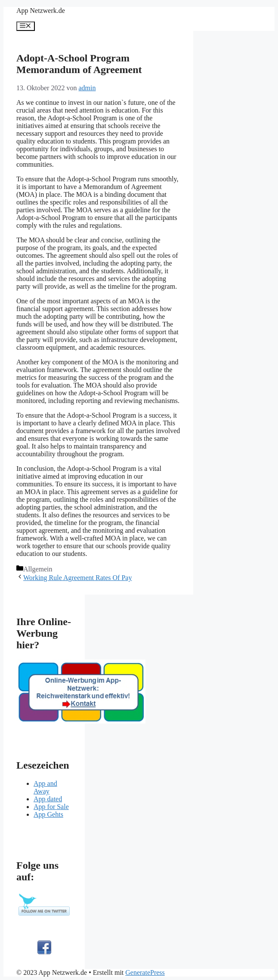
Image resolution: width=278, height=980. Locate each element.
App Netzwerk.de (41, 11)
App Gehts (48, 814)
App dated (48, 799)
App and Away (45, 787)
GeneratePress (145, 972)
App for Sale (51, 807)
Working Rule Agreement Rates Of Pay (77, 578)
